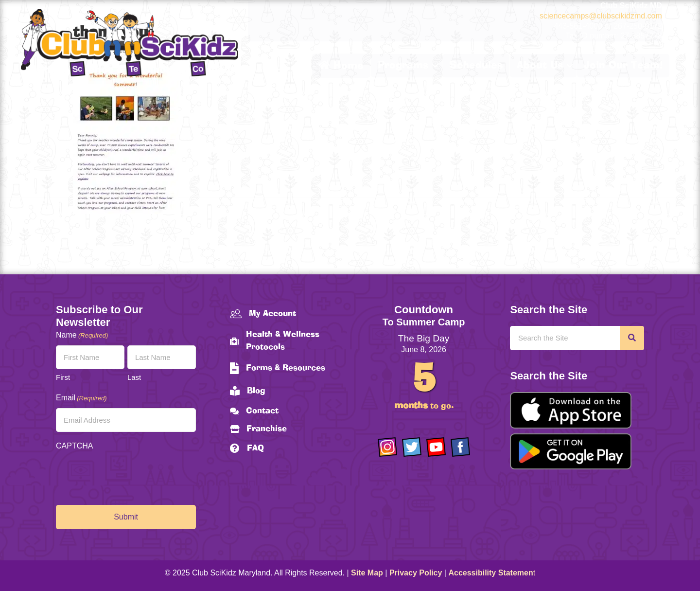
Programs (403, 66)
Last (134, 377)
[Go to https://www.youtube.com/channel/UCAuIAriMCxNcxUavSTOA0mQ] (436, 447)
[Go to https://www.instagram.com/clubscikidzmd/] (387, 447)
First (63, 377)
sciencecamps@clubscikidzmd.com (601, 16)
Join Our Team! (623, 66)
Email (81, 398)
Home (341, 66)
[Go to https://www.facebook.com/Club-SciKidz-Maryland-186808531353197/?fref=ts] (460, 447)
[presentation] (130, 475)
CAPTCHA (74, 446)
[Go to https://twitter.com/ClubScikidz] (412, 447)
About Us (540, 66)
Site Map (367, 573)
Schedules (476, 66)
